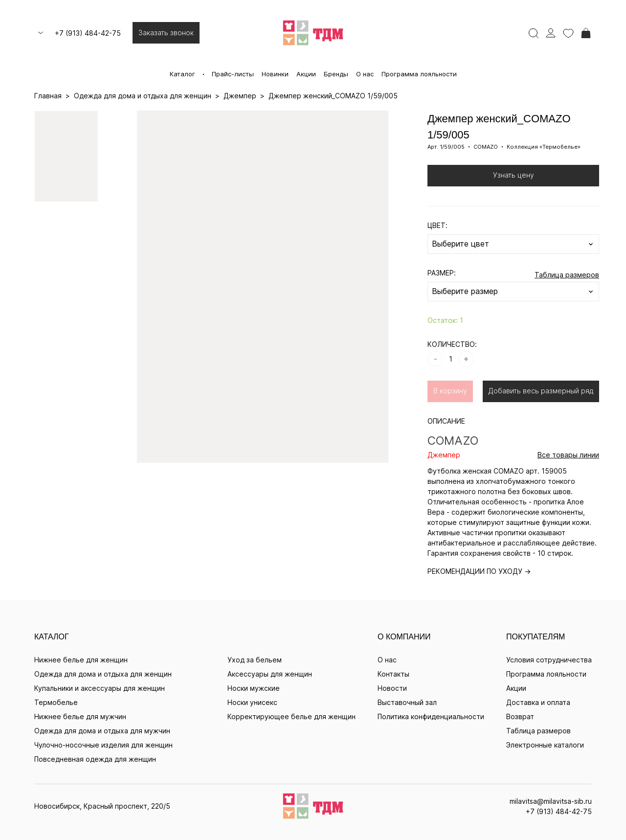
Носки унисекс (252, 702)
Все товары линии (568, 455)
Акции (306, 74)
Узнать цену (514, 175)
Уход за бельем (255, 660)
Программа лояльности (419, 74)
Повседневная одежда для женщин (95, 759)
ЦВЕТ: (437, 225)
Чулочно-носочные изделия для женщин (103, 745)
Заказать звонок (166, 33)
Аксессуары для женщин (270, 674)
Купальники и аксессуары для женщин (100, 688)
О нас (365, 74)
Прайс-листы (233, 74)
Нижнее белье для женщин (81, 660)
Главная (48, 96)
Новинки (275, 74)
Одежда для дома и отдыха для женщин (103, 674)
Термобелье (56, 702)
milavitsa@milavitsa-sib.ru (551, 801)
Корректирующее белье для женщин (291, 716)
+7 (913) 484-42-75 (88, 33)
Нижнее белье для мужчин (80, 716)
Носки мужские (254, 688)
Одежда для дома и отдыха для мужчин (102, 731)
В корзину (450, 391)
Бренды (336, 74)
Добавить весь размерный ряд (541, 391)
